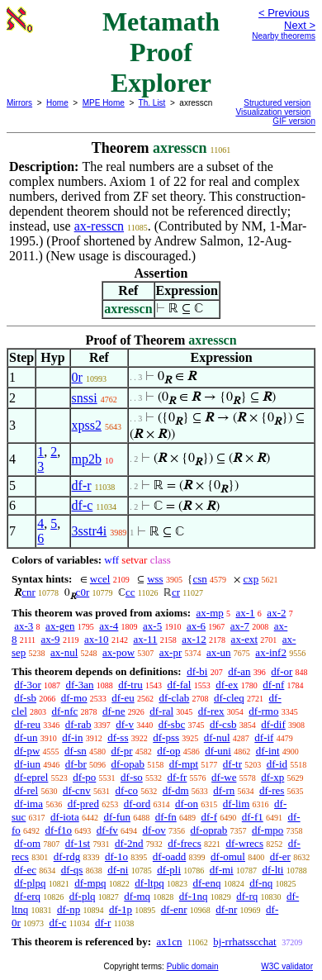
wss (155, 579)
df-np (69, 909)
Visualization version (273, 112)
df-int (268, 751)
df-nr (226, 909)
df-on (187, 804)
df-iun (27, 764)
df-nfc (65, 711)
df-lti (272, 870)
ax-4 (109, 626)
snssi (85, 398)
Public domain (193, 966)
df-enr (174, 909)
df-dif (273, 724)
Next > (300, 25)
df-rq (247, 896)
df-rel (26, 790)
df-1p (121, 909)
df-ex (227, 685)
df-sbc (172, 724)
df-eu (123, 698)
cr (176, 592)
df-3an (80, 685)
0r (77, 377)
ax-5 (152, 626)
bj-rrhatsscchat (245, 942)
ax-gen (60, 626)
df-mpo (268, 830)
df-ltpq (149, 883)
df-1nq (194, 896)
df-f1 (253, 817)
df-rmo (263, 711)
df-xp (272, 777)
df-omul (228, 856)
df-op (168, 751)
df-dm (176, 790)
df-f (210, 817)
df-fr (178, 777)
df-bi (197, 671)
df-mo (74, 698)
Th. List (152, 103)
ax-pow (118, 652)
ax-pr (170, 652)
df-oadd (169, 856)
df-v (125, 724)
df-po (84, 777)
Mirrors (19, 103)
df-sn (76, 751)
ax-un (219, 652)
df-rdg (67, 856)
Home (57, 103)
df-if (264, 737)
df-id (277, 764)
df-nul (217, 737)
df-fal (180, 685)
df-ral (161, 711)
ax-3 (24, 626)
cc (130, 592)
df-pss (166, 737)
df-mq (137, 896)
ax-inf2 (271, 652)
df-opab (128, 764)
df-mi (222, 870)
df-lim (237, 804)
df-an (239, 671)
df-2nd (129, 843)
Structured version (277, 103)
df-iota (65, 817)
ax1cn (169, 942)
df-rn (224, 790)
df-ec (25, 870)
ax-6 (196, 626)
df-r (82, 485)
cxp (251, 579)
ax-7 (240, 626)
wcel (100, 579)
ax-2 (276, 613)
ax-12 (194, 639)
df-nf (273, 685)
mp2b (87, 459)
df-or (282, 671)
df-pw (27, 751)
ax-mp (210, 613)
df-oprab (209, 830)
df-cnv (77, 790)
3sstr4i (90, 531)
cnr (28, 592)
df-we (224, 777)
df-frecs (184, 843)
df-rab (78, 724)
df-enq (206, 883)
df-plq (83, 896)
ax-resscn (99, 226)
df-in (72, 737)
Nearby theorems (284, 36)
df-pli (169, 870)
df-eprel (31, 777)
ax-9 (51, 639)
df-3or (28, 685)
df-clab (174, 698)
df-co (127, 790)
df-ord (137, 804)
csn (199, 579)
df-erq (27, 896)
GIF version (294, 121)
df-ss (118, 737)
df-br (76, 764)
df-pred (83, 804)
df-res (272, 790)
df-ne (114, 711)
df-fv (107, 830)
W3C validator (287, 966)
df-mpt (184, 764)
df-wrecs (244, 843)
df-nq (261, 883)
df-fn (166, 817)
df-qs (72, 870)
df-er (280, 856)
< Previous (284, 13)
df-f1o (59, 830)
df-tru (130, 685)
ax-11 (145, 639)
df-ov (154, 830)
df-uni (218, 751)
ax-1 (246, 613)
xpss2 (87, 425)
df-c (83, 505)
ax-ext (244, 639)
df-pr (122, 751)
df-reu (27, 724)
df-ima (28, 804)
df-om (27, 843)
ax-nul (64, 652)
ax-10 (97, 639)
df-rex (211, 711)
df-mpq (90, 883)
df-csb (223, 724)
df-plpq (30, 883)
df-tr (232, 764)
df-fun (118, 817)
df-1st (78, 843)
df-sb (25, 698)
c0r (83, 592)
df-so (132, 777)
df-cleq (229, 698)
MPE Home (104, 103)
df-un (26, 737)
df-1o (116, 856)
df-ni (118, 870)
